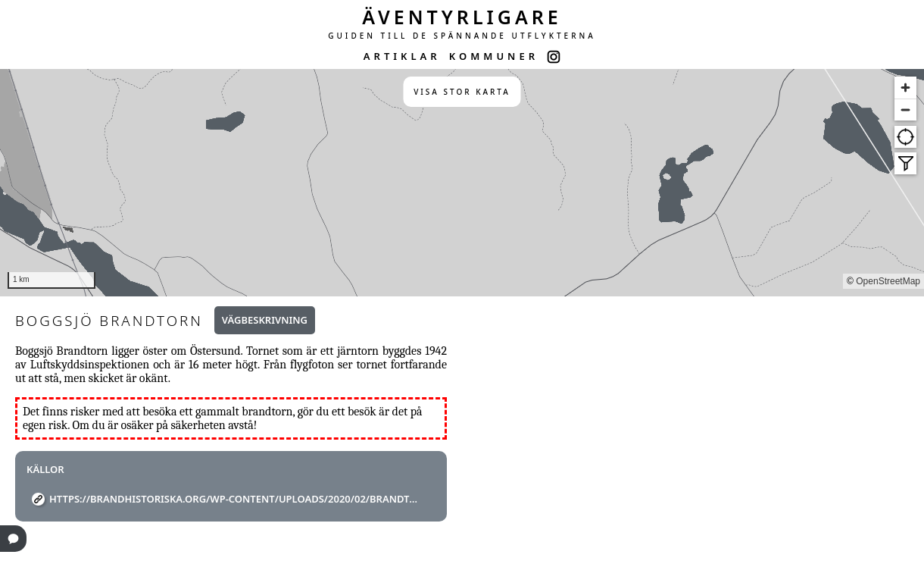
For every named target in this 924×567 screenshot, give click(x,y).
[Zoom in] (905, 88)
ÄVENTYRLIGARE (462, 17)
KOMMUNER (494, 56)
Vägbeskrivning (265, 320)
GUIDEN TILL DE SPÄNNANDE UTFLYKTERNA (462, 36)
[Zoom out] (905, 110)
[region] (462, 183)
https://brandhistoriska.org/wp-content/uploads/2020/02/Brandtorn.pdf (237, 499)
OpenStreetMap (888, 281)
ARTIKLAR (402, 56)
